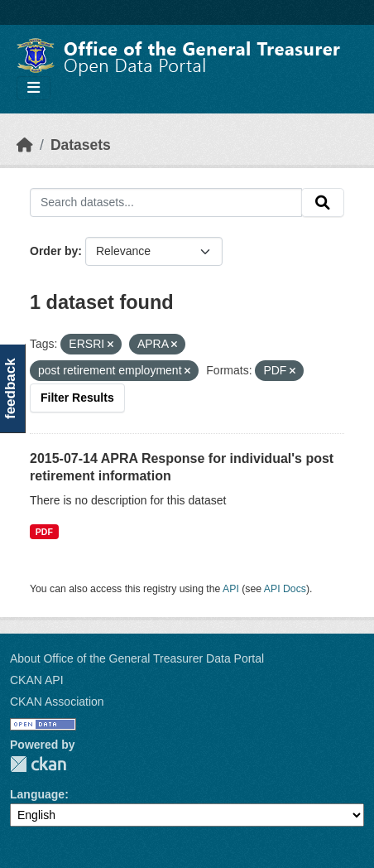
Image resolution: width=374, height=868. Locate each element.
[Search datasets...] (166, 203)
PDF (44, 532)
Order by (54, 251)
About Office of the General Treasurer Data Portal (137, 658)
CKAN (38, 764)
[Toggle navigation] (34, 88)
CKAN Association (57, 702)
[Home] (25, 145)
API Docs (285, 589)
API (231, 589)
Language (37, 794)
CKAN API (37, 680)
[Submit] (323, 203)
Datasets (81, 145)
